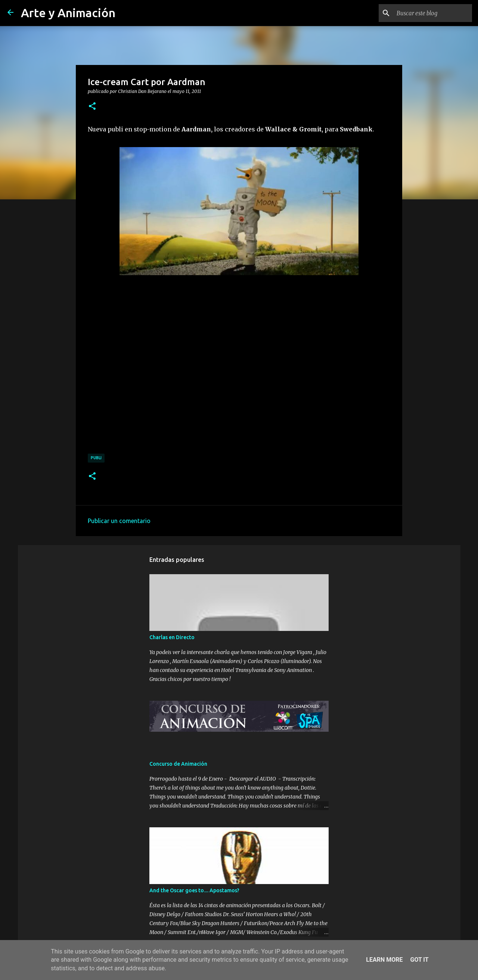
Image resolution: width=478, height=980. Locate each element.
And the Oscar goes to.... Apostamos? (194, 890)
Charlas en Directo (172, 637)
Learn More (384, 960)
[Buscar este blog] (433, 13)
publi (96, 458)
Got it (419, 960)
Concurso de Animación (178, 764)
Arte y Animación (68, 13)
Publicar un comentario (119, 521)
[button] (92, 106)
